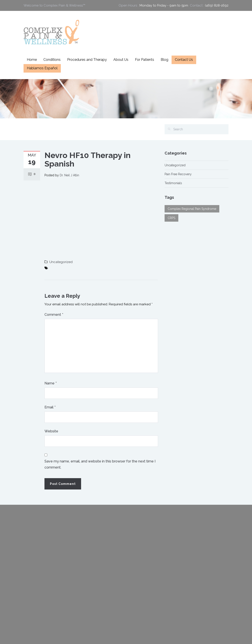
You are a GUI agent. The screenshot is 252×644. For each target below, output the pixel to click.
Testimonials (173, 183)
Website (51, 431)
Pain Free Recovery (178, 174)
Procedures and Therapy (87, 60)
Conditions (52, 60)
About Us (121, 60)
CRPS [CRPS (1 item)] (171, 218)
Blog (164, 60)
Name (51, 383)
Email (50, 407)
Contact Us (184, 60)
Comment (54, 315)
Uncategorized (61, 262)
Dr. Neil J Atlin (69, 175)
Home (32, 60)
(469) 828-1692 (217, 5)
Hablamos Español (42, 68)
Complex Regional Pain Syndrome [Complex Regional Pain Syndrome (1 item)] (192, 209)
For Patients (145, 60)
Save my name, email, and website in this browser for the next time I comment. (100, 464)
